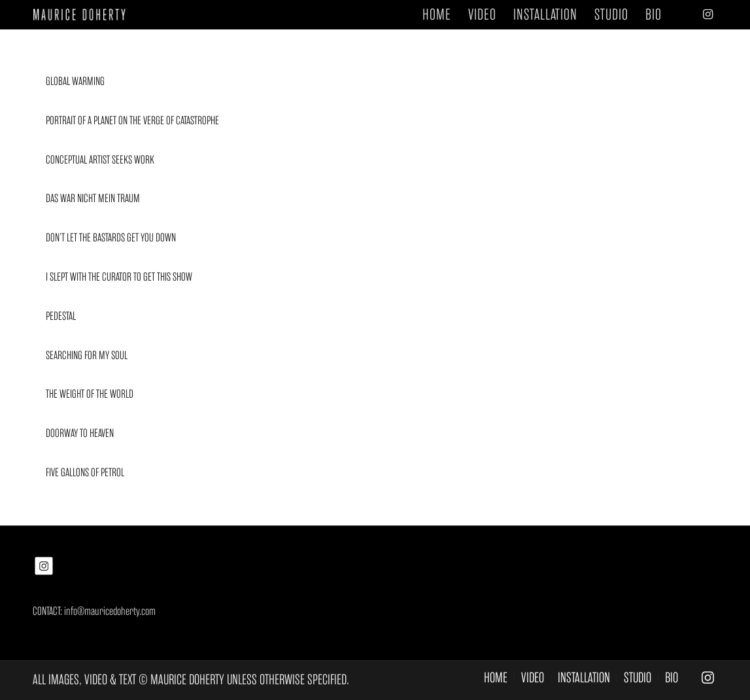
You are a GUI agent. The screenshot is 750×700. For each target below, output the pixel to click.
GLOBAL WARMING (75, 81)
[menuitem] (437, 15)
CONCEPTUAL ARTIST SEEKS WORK (100, 160)
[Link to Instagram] (707, 14)
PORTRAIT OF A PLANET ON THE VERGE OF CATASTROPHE (132, 120)
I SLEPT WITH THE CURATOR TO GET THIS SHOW (119, 277)
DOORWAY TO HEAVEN (80, 433)
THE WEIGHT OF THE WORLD (90, 394)
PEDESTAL (61, 316)
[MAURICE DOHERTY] (84, 15)
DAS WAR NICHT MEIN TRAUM (93, 198)
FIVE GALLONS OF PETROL (85, 472)
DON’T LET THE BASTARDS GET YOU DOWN (111, 237)
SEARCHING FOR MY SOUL (87, 355)
